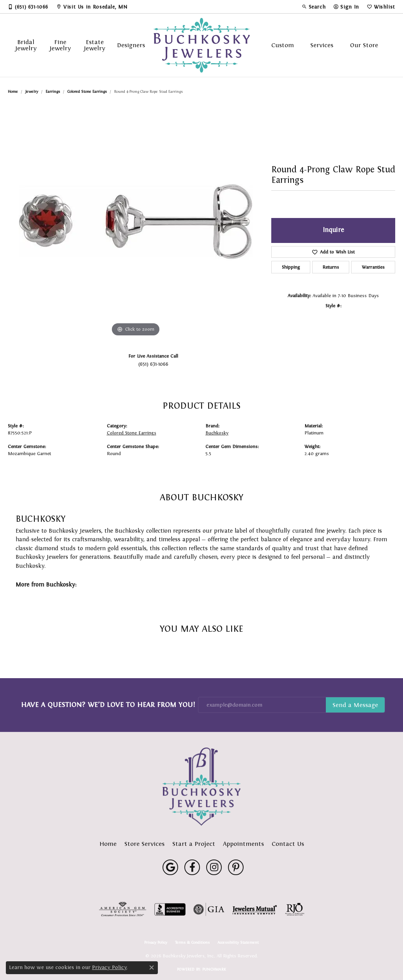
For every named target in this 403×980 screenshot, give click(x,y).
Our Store (364, 45)
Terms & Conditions (192, 943)
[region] (136, 222)
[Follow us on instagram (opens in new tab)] (214, 867)
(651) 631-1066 (153, 364)
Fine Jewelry (60, 45)
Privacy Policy (156, 943)
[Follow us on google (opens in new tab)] (170, 867)
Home (13, 91)
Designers (131, 45)
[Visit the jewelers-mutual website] (255, 909)
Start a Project (194, 844)
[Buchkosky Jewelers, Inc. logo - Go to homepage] (201, 45)
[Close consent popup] (152, 968)
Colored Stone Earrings (87, 91)
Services (322, 45)
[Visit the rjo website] (295, 909)
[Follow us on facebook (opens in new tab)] (192, 867)
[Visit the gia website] (209, 909)
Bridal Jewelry (26, 45)
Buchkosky (217, 433)
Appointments (243, 844)
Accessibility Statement (238, 943)
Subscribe (355, 705)
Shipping (291, 267)
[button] (314, 7)
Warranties (373, 267)
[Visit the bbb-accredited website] (170, 909)
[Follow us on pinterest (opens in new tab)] (236, 867)
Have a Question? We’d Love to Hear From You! (108, 705)
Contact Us (288, 844)
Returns (331, 267)
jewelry (32, 91)
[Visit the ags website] (123, 909)
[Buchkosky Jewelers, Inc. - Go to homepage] (201, 787)
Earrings (53, 91)
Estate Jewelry (95, 45)
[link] (28, 7)
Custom (283, 45)
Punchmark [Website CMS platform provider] (214, 969)
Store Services (144, 844)
